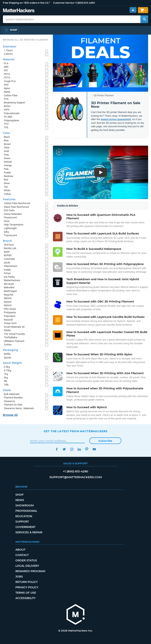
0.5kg (7, 367)
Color (7, 133)
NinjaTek (9, 295)
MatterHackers (12, 280)
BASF (7, 252)
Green (7, 158)
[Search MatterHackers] (144, 19)
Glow (7, 221)
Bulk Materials (12, 394)
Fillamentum (11, 266)
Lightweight (10, 228)
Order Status (26, 560)
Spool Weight (12, 363)
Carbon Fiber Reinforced (17, 203)
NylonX (8, 305)
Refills (7, 354)
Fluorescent (10, 217)
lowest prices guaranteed (116, 119)
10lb (6, 385)
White (7, 190)
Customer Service (63, 3)
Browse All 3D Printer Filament (25, 40)
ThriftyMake (10, 337)
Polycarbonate (12, 113)
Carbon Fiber (11, 95)
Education (24, 516)
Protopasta (10, 312)
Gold (6, 151)
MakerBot (9, 287)
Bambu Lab (10, 248)
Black (7, 137)
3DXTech (9, 245)
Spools (8, 358)
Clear (7, 147)
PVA (6, 99)
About (20, 550)
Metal (7, 92)
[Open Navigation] (11, 30)
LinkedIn (79, 449)
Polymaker (10, 316)
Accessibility (25, 598)
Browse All (10, 415)
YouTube (94, 449)
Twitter (64, 449)
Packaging (10, 350)
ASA (6, 85)
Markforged (10, 291)
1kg (6, 374)
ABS (6, 67)
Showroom (25, 505)
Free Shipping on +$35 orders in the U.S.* (26, 3)
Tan (6, 187)
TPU (6, 124)
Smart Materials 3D (14, 327)
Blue (6, 140)
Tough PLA (10, 81)
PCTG (7, 78)
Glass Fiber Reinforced (16, 207)
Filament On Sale (13, 405)
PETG (7, 74)
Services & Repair (29, 532)
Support (22, 522)
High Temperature (14, 225)
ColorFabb (9, 259)
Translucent (10, 235)
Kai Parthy (9, 277)
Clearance (9, 401)
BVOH (7, 106)
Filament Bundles (13, 398)
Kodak (7, 270)
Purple (7, 172)
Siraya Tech (10, 323)
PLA (6, 63)
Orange (8, 165)
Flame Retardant (13, 214)
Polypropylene (11, 120)
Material (9, 59)
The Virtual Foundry (14, 334)
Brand (7, 241)
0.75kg (8, 370)
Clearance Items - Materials (19, 408)
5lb (5, 381)
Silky (6, 232)
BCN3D (8, 255)
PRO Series (10, 309)
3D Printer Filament (104, 96)
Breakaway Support (14, 103)
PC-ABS (8, 117)
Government (25, 527)
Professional (26, 511)
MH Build (9, 284)
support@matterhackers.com (76, 477)
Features (9, 199)
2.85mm (8, 54)
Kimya (7, 273)
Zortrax (8, 344)
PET (6, 70)
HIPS (7, 110)
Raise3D (8, 320)
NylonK (8, 302)
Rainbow (9, 176)
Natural (8, 162)
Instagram (72, 449)
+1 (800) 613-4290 (85, 3)
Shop (19, 495)
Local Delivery (27, 566)
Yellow (8, 194)
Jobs (19, 577)
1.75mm (8, 50)
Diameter (10, 47)
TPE (6, 128)
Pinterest (87, 449)
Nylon (7, 88)
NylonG (8, 298)
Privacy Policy (27, 587)
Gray (6, 155)
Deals (7, 390)
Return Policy (27, 582)
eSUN (7, 263)
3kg (6, 378)
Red (6, 180)
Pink (6, 169)
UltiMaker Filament (14, 341)
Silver (7, 183)
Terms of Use (26, 593)
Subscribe (105, 441)
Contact (22, 555)
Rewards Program (30, 571)
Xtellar (7, 330)
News (20, 500)
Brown (7, 144)
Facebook (57, 449)
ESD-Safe (9, 210)
